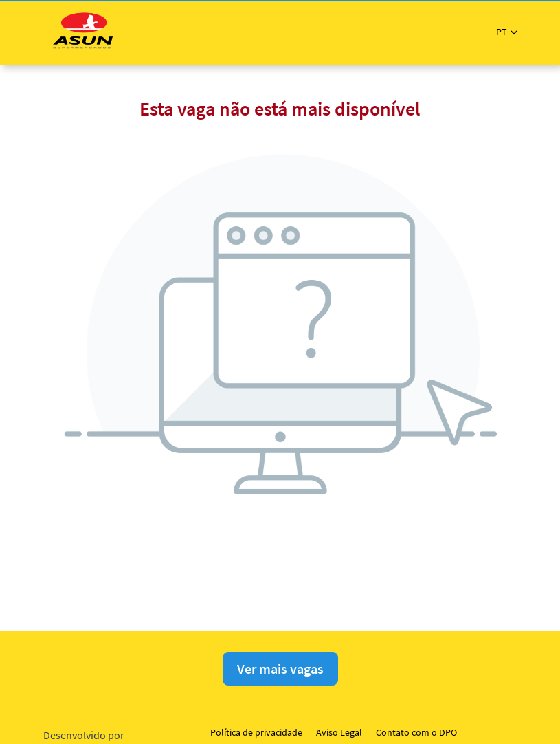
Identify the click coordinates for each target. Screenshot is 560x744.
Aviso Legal (339, 732)
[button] (507, 32)
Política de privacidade (256, 732)
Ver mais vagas (280, 669)
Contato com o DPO (416, 732)
